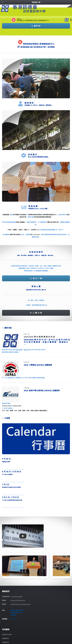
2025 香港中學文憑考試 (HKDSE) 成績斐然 (42, 390)
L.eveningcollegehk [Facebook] (17, 596)
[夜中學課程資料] (36, 78)
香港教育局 (5, 638)
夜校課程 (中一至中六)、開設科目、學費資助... (38, 105)
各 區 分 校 (27, 350)
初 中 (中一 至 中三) (47, 340)
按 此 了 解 (37, 278)
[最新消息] (11, 341)
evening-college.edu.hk (18, 600)
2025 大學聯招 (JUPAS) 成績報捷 (38, 365)
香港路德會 (5, 642)
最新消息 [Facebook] (37, 26)
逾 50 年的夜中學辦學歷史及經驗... (39, 157)
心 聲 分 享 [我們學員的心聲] (37, 313)
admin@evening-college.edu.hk (20, 604)
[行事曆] (36, 439)
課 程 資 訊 (29, 103)
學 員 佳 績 (33, 206)
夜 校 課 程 (19, 350)
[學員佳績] (36, 182)
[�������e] (3, 2)
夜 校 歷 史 (33, 155)
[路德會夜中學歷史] (36, 130)
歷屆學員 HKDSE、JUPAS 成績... (38, 208)
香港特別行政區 (7, 635)
